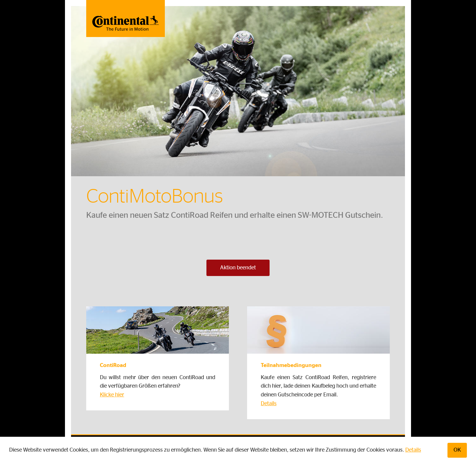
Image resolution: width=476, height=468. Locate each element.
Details (413, 450)
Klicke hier (112, 395)
